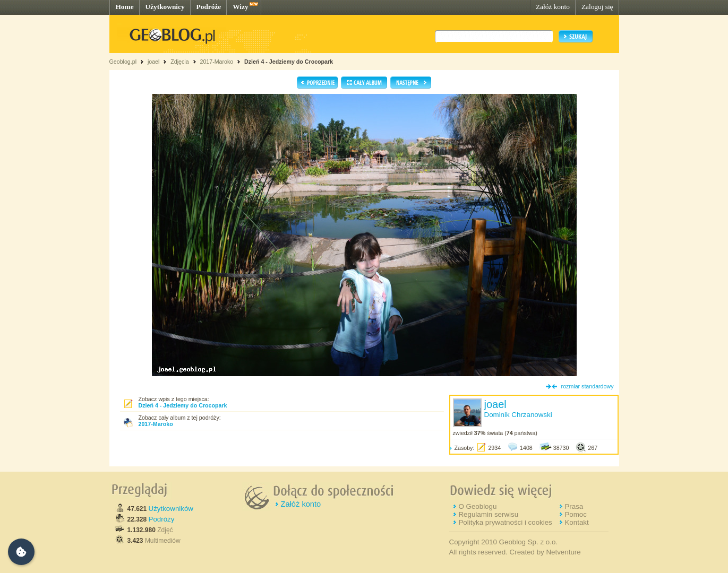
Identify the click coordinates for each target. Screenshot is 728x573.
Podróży (162, 519)
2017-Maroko (216, 62)
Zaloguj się (597, 7)
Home (125, 7)
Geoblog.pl (123, 62)
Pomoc (575, 514)
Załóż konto (553, 7)
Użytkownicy (165, 7)
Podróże (209, 7)
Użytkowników (171, 509)
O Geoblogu (477, 506)
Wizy (240, 7)
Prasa (574, 506)
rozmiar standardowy (588, 386)
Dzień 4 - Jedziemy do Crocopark (289, 62)
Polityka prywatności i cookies (505, 522)
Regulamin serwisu (488, 514)
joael (154, 62)
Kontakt (576, 522)
